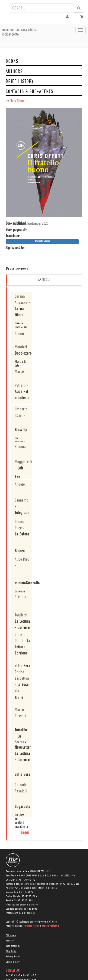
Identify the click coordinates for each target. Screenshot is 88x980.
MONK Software (49, 922)
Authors (14, 72)
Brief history (20, 82)
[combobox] (42, 8)
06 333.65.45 (13, 976)
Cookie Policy (13, 962)
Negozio (10, 941)
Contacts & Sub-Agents (30, 92)
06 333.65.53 (30, 976)
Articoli (44, 280)
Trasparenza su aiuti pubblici (20, 913)
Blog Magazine (13, 946)
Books (12, 61)
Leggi (25, 833)
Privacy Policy (13, 957)
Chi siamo (11, 935)
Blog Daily (11, 951)
